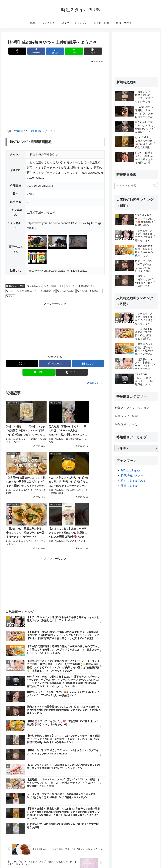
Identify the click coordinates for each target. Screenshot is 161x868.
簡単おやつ (96, 291)
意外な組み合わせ (66, 291)
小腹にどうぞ (48, 291)
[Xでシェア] (22, 51)
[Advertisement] (55, 328)
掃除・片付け (112, 858)
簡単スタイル (129, 486)
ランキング (55, 858)
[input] (136, 186)
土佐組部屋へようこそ (42, 131)
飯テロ (10, 296)
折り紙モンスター (132, 475)
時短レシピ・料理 (15, 286)
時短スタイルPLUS (133, 481)
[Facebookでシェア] (38, 51)
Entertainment (35, 286)
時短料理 (82, 291)
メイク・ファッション (75, 858)
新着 (44, 858)
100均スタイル (130, 470)
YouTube (20, 131)
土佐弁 (10, 291)
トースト (71, 286)
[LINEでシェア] (72, 51)
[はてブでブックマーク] (55, 51)
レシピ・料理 (96, 858)
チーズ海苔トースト (54, 286)
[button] (88, 51)
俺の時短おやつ (87, 286)
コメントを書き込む (55, 827)
